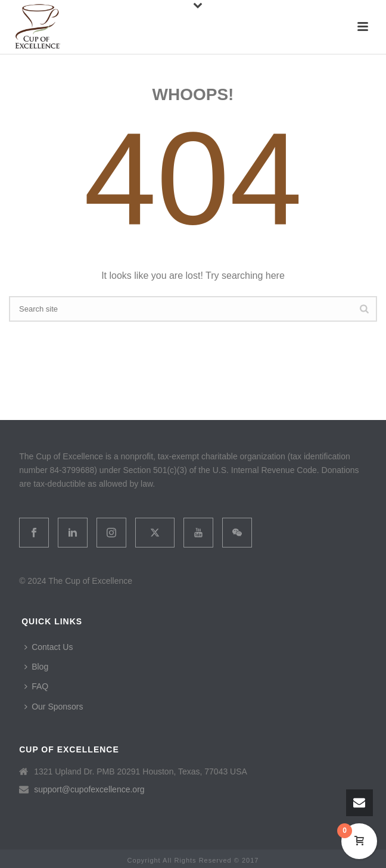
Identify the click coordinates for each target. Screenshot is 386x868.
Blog (36, 667)
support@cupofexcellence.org (89, 789)
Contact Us (49, 647)
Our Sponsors (54, 707)
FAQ (36, 686)
